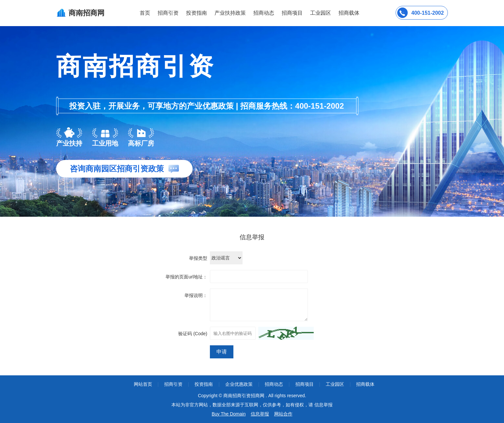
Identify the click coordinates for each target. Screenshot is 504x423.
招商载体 (365, 384)
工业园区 (321, 13)
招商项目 (292, 13)
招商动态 (264, 13)
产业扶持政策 (230, 13)
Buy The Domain (228, 414)
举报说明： (196, 295)
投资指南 (197, 13)
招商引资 (168, 13)
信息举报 (260, 414)
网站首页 (143, 384)
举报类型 (198, 258)
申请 (222, 352)
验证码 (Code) (193, 334)
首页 (145, 13)
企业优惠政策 (239, 384)
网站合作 (283, 414)
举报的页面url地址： (186, 277)
